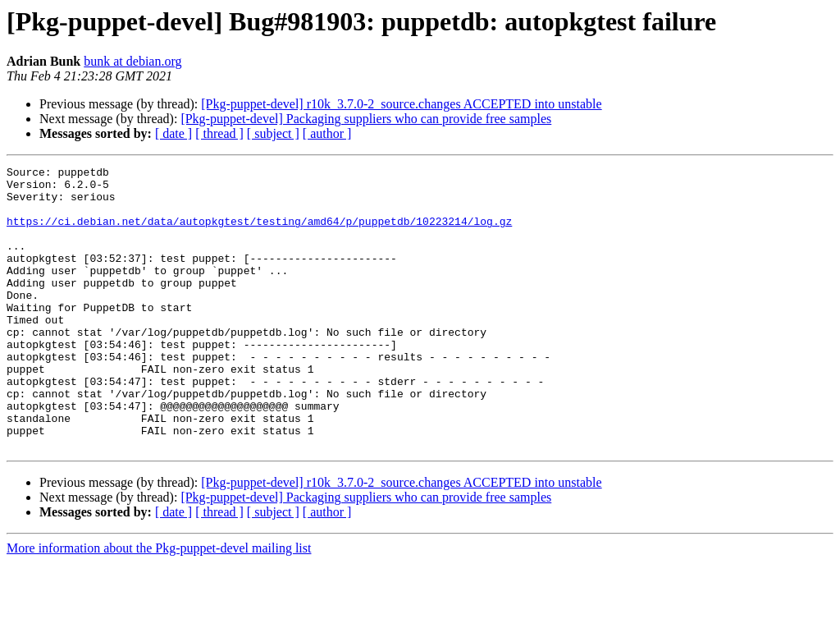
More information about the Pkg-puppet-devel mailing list (159, 605)
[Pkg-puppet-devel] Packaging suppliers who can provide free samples (366, 119)
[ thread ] (219, 133)
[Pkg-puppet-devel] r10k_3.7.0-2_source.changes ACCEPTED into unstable (401, 104)
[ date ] (173, 133)
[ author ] (327, 133)
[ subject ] (273, 133)
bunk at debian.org (132, 61)
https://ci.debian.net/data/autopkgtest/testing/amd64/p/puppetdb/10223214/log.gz (259, 233)
